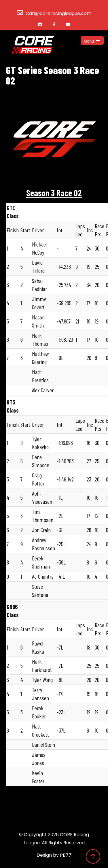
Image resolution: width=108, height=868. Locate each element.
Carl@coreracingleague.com (58, 13)
